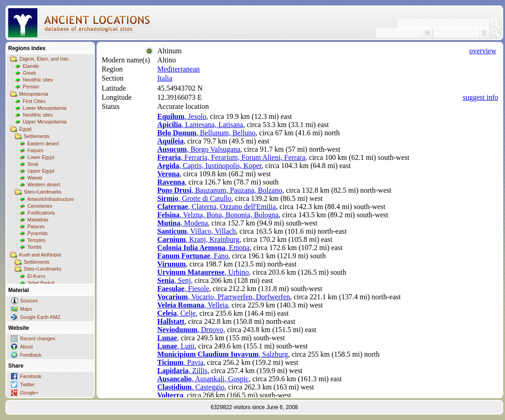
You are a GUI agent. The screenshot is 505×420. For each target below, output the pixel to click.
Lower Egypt (41, 157)
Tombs (34, 247)
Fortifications (41, 213)
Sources (29, 301)
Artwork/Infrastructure (51, 199)
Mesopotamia (34, 94)
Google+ (29, 393)
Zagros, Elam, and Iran (44, 59)
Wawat (35, 178)
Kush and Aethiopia (40, 255)
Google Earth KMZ (40, 317)
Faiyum (35, 150)
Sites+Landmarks (43, 192)
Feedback (31, 355)
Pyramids (37, 233)
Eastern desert (43, 143)
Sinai (33, 164)
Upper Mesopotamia (45, 122)
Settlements (36, 136)
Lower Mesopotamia (45, 108)
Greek (29, 73)
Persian (31, 87)
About (26, 347)
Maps (26, 309)
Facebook (31, 376)
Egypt (25, 129)
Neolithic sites (38, 80)
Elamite (31, 66)
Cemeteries (40, 206)
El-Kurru (36, 276)
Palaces (36, 226)
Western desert (44, 184)
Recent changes (38, 338)
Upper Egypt (41, 171)
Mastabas (38, 220)
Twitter (27, 384)
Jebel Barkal (41, 283)
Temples (36, 240)
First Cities (34, 101)
